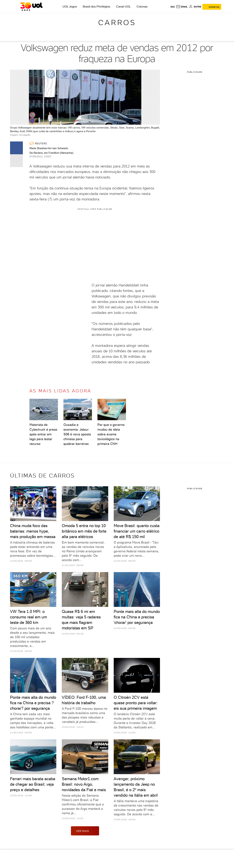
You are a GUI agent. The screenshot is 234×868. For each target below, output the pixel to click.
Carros (117, 23)
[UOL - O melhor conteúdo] (31, 7)
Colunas (142, 6)
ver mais (85, 831)
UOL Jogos (70, 6)
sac (173, 7)
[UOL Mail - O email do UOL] (182, 7)
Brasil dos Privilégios (97, 6)
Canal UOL (123, 6)
